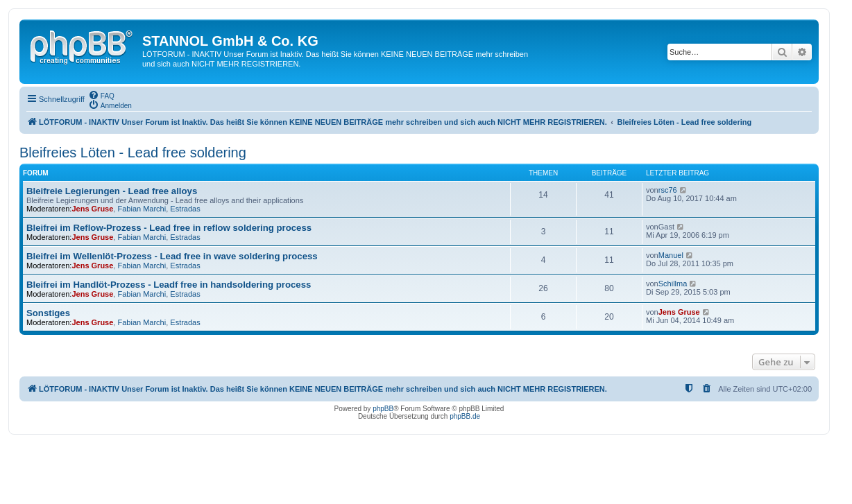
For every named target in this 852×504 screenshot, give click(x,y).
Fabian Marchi (142, 209)
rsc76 (668, 190)
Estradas (185, 209)
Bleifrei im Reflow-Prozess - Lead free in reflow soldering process (169, 228)
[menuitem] (101, 95)
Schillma (673, 284)
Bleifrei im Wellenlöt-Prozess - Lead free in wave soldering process (172, 256)
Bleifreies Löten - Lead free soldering (133, 153)
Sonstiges (48, 313)
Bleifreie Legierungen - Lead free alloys (112, 191)
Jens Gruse (92, 209)
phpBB (383, 409)
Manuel (671, 255)
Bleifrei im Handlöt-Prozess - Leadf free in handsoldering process (169, 285)
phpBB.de (465, 416)
